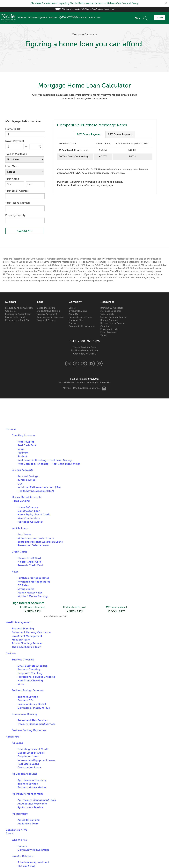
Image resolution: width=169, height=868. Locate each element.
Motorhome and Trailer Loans (36, 538)
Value (21, 449)
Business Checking (23, 660)
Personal (22, 18)
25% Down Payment (120, 134)
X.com (84, 364)
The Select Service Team (26, 647)
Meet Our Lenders (29, 518)
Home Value (13, 129)
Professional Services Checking (36, 677)
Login (159, 18)
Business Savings (28, 697)
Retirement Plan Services (33, 721)
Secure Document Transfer (114, 317)
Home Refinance (28, 507)
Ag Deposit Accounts (24, 774)
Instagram (92, 364)
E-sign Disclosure (46, 308)
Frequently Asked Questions (19, 308)
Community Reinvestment (82, 326)
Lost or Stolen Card (15, 317)
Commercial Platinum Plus (34, 708)
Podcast (73, 323)
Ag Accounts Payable (30, 808)
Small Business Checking (32, 666)
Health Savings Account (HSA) (36, 491)
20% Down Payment (89, 134)
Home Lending (21, 501)
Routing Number (109, 320)
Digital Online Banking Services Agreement (48, 313)
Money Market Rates (30, 593)
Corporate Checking (30, 674)
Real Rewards (26, 442)
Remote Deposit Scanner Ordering (113, 325)
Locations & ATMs (79, 18)
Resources (107, 302)
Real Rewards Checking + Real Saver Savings (45, 460)
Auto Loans (24, 535)
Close (166, 3)
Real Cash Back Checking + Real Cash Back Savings (49, 464)
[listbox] (121, 18)
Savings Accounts (22, 470)
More (21, 685)
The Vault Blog (76, 320)
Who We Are (19, 840)
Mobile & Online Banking (33, 596)
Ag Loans (17, 743)
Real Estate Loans (28, 764)
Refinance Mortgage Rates (34, 582)
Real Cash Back (27, 446)
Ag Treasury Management (27, 794)
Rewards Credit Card (30, 566)
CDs (20, 484)
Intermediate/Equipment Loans (36, 761)
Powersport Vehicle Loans (33, 546)
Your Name (12, 179)
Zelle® (104, 336)
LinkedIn (68, 364)
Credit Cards (19, 552)
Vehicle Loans (20, 528)
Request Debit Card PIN (17, 320)
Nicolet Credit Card (29, 562)
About (92, 18)
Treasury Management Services (36, 724)
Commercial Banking (24, 714)
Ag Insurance (20, 814)
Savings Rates (26, 589)
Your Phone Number (18, 203)
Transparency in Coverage (50, 317)
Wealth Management (38, 18)
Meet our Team (21, 640)
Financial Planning (23, 629)
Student (22, 456)
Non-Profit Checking (30, 681)
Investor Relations (78, 311)
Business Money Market (32, 704)
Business (53, 18)
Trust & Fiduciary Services (27, 644)
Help (99, 18)
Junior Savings (26, 480)
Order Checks (107, 314)
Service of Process (46, 320)
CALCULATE (25, 231)
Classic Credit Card (29, 558)
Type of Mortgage (16, 154)
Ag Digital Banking (29, 820)
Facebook (76, 364)
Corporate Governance (80, 317)
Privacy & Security (109, 329)
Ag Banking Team (28, 824)
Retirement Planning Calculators (31, 633)
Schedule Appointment (143, 18)
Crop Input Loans (28, 757)
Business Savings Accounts (28, 691)
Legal (41, 302)
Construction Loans (29, 768)
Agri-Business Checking (32, 780)
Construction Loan (29, 511)
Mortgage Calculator (111, 311)
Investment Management (27, 636)
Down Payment (15, 141)
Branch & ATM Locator (112, 308)
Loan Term (12, 166)
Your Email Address (17, 191)
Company (75, 302)
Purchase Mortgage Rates (33, 578)
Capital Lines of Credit (31, 753)
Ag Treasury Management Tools (37, 800)
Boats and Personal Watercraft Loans (40, 542)
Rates (15, 572)
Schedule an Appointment (18, 314)
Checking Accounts (23, 435)
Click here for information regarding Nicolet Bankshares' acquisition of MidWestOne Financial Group (85, 3)
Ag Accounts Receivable (32, 804)
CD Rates (23, 585)
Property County (15, 215)
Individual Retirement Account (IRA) (39, 487)
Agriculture (64, 18)
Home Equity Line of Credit (34, 515)
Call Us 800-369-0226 (85, 341)
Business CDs (25, 701)
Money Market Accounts (26, 497)
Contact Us (11, 311)
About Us (73, 314)
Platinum (23, 453)
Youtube (100, 364)
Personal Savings (28, 476)
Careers (73, 308)
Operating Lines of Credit (33, 750)
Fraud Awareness (109, 332)
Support (11, 302)
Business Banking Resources (29, 731)
